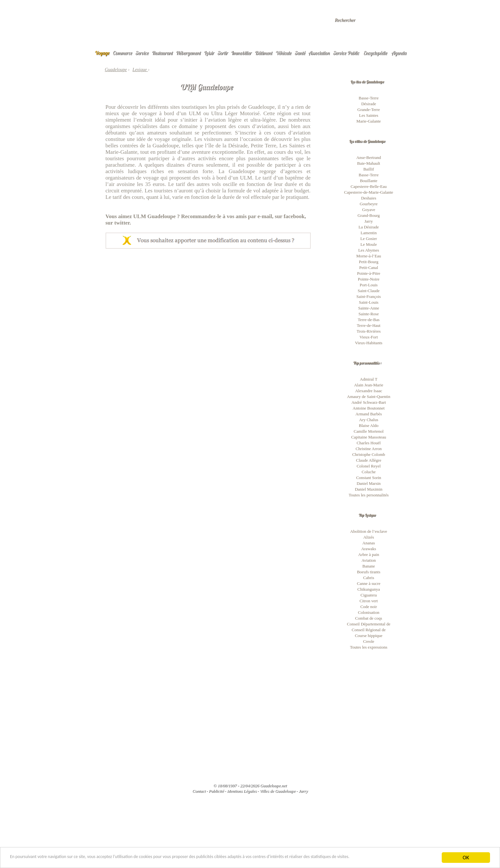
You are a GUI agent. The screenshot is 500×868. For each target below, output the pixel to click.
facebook (294, 216)
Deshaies (369, 198)
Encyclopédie (375, 53)
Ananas (369, 543)
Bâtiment (263, 53)
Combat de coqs (369, 618)
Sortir (223, 53)
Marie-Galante (369, 121)
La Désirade (368, 227)
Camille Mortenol (369, 431)
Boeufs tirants (369, 572)
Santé (300, 53)
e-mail (265, 216)
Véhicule (284, 53)
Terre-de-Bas (369, 320)
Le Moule (369, 244)
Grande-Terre (369, 110)
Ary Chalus (369, 420)
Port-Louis (369, 285)
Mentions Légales (242, 791)
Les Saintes (369, 115)
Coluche (368, 472)
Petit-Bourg (369, 262)
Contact (199, 791)
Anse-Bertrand (369, 157)
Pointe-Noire (368, 279)
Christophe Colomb (369, 454)
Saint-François (369, 296)
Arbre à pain (369, 554)
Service (142, 53)
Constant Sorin (369, 478)
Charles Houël (369, 443)
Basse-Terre (369, 98)
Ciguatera (369, 595)
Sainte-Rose (369, 314)
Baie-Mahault (368, 163)
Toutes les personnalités (369, 495)
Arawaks (369, 549)
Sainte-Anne (369, 308)
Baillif (368, 169)
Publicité (216, 791)
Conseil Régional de (368, 630)
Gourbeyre (369, 204)
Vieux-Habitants (368, 343)
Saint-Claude (369, 291)
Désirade (369, 104)
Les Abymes (369, 250)
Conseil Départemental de (368, 624)
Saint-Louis (369, 302)
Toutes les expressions (369, 647)
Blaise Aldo (368, 425)
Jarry (369, 221)
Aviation (369, 560)
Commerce (122, 53)
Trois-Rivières (369, 331)
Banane (369, 566)
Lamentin (369, 233)
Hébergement (189, 53)
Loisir (209, 53)
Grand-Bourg (368, 215)
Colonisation (369, 612)
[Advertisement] (208, 297)
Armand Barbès (369, 414)
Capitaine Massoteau (369, 437)
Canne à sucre (369, 583)
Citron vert (369, 601)
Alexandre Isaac (369, 391)
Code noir (369, 607)
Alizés (368, 537)
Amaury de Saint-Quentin (369, 397)
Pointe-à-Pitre (369, 273)
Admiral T (369, 379)
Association (319, 53)
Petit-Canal (369, 268)
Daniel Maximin (369, 489)
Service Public (346, 53)
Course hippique (369, 636)
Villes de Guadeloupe (278, 791)
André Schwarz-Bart (368, 402)
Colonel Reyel (369, 466)
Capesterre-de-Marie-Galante (369, 192)
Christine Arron (368, 449)
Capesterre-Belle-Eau (369, 186)
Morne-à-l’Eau (368, 256)
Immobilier (241, 53)
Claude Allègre (369, 460)
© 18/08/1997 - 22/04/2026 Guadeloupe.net (250, 785)
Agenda (399, 53)
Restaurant (162, 53)
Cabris (369, 578)
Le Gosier (369, 239)
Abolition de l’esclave (369, 531)
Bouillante (369, 181)
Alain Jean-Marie (369, 385)
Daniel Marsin (369, 483)
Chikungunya (369, 589)
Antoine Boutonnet (368, 408)
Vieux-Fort (369, 337)
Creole (369, 641)
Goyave (369, 210)
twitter (122, 223)
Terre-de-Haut (368, 325)
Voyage (102, 53)
